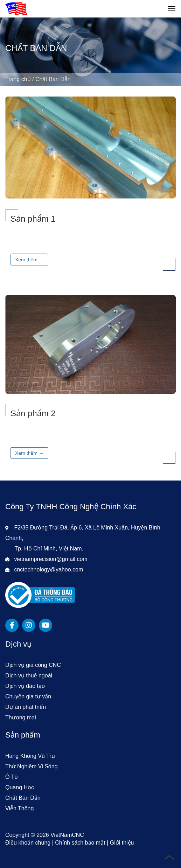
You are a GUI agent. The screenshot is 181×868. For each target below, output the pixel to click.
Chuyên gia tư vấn (28, 696)
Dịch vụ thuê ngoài (29, 675)
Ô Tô (11, 777)
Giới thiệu (122, 843)
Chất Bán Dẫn (23, 798)
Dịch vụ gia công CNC (33, 665)
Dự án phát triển (26, 707)
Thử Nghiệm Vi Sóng (32, 766)
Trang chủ (18, 79)
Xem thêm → (29, 259)
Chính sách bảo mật (80, 843)
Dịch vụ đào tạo (25, 686)
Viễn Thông (19, 808)
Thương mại (21, 717)
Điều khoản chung (28, 843)
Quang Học (20, 787)
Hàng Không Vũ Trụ (30, 756)
